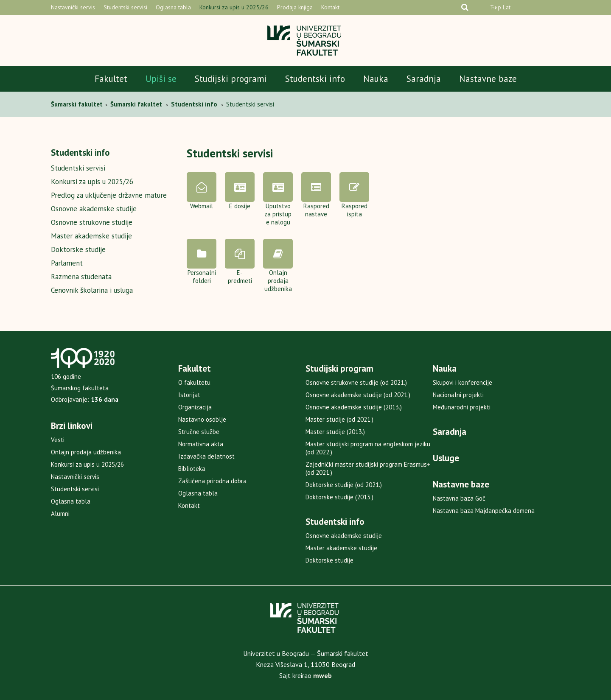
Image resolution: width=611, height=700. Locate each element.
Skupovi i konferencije (462, 382)
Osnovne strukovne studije (92, 222)
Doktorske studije (78, 249)
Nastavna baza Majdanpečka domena (484, 511)
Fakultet (111, 79)
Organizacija (195, 407)
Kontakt (330, 7)
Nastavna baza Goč (459, 498)
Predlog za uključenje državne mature (109, 195)
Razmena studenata (81, 277)
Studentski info (315, 79)
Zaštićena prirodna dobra (212, 481)
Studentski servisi (125, 7)
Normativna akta (201, 444)
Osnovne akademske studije (94, 209)
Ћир (496, 7)
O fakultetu (194, 382)
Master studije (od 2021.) (339, 419)
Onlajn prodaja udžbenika (86, 452)
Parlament (67, 263)
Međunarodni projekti (462, 407)
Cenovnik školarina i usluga (92, 290)
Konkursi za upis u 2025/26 (234, 7)
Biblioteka (192, 469)
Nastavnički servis (73, 7)
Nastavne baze (488, 79)
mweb (322, 675)
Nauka (376, 79)
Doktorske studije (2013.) (339, 497)
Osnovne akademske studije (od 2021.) (358, 395)
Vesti (58, 440)
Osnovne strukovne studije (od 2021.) (356, 382)
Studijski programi (231, 79)
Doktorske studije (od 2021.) (344, 485)
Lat (507, 7)
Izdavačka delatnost (206, 456)
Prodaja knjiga (295, 7)
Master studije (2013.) (335, 432)
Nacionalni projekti (458, 395)
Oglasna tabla (173, 7)
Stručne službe (199, 432)
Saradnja (424, 79)
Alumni (60, 514)
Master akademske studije (91, 236)
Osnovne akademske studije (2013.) (354, 407)
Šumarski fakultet (78, 104)
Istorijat (189, 395)
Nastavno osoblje (202, 419)
